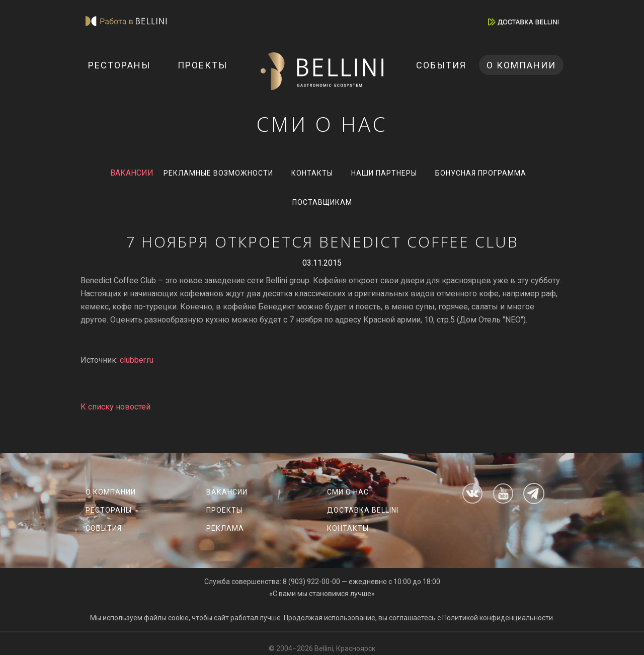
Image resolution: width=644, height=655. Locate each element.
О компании (521, 65)
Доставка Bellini (363, 510)
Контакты (312, 173)
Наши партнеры (384, 173)
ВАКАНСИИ (132, 173)
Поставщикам (322, 202)
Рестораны (119, 65)
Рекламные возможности (218, 173)
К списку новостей (115, 407)
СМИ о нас (348, 492)
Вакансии (227, 492)
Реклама (225, 528)
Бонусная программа (481, 173)
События (441, 65)
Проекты (203, 65)
